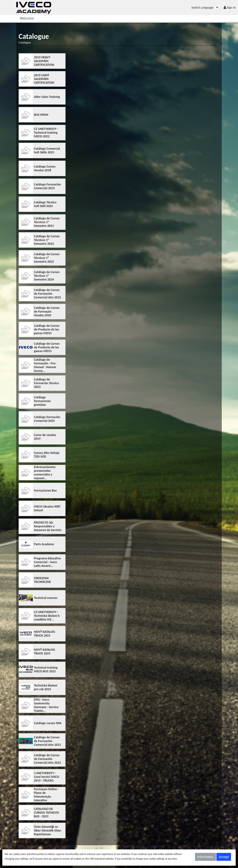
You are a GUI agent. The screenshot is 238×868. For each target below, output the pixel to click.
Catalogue (25, 42)
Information (205, 857)
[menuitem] (205, 8)
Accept (224, 857)
